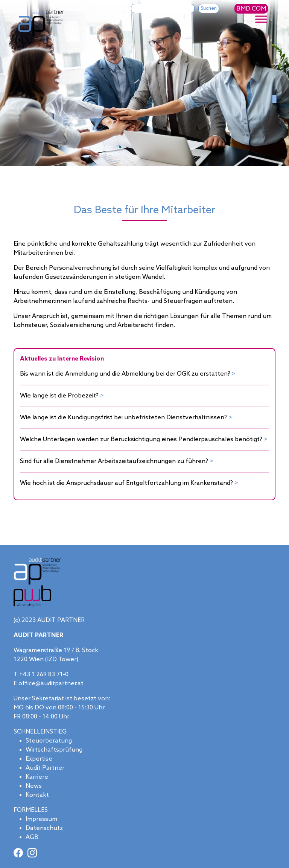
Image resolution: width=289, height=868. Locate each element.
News (34, 786)
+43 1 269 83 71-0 (44, 675)
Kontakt (37, 795)
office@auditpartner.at (51, 684)
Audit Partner (45, 768)
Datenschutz (44, 828)
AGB (32, 837)
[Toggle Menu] (261, 19)
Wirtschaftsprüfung (54, 750)
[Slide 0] (274, 99)
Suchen (209, 8)
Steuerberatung (49, 741)
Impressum (41, 819)
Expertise (39, 759)
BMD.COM (251, 9)
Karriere (37, 777)
